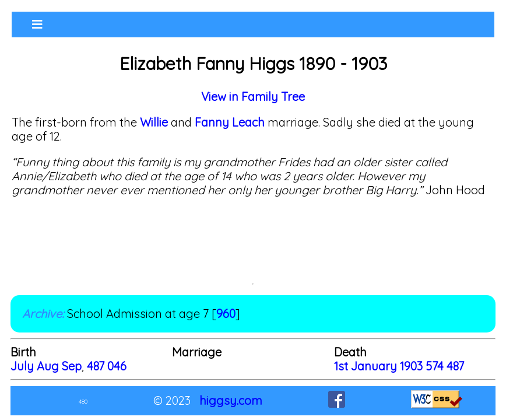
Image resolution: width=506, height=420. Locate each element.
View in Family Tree (253, 97)
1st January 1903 (380, 366)
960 (226, 314)
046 (117, 366)
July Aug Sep (46, 366)
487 (96, 366)
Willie (154, 122)
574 (435, 366)
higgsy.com (231, 400)
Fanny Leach (228, 122)
